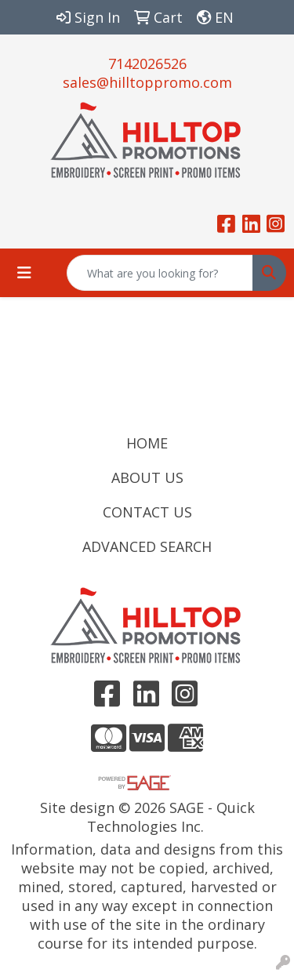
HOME (147, 443)
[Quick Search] (160, 273)
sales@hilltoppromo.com (147, 82)
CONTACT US (147, 512)
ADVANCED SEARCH (147, 546)
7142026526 (147, 64)
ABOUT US (147, 477)
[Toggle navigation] (24, 273)
